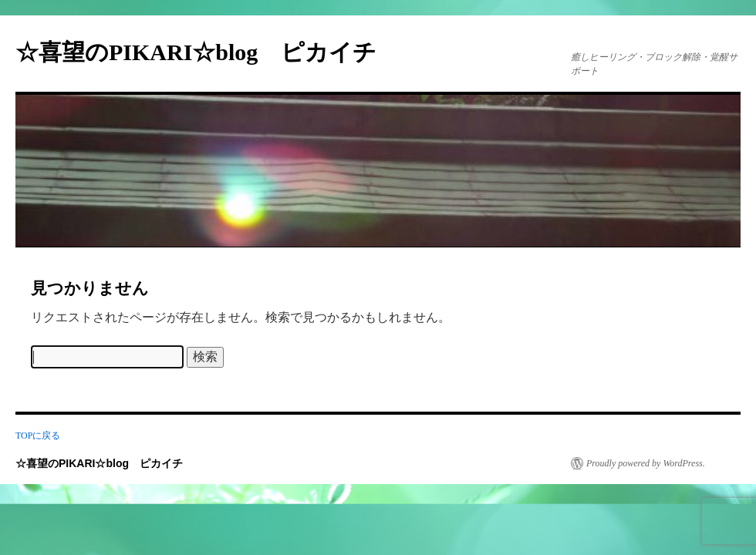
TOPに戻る (38, 436)
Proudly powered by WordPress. (646, 463)
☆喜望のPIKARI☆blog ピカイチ (208, 52)
